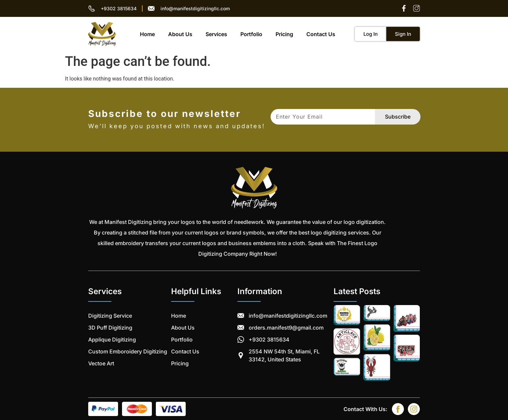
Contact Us (321, 34)
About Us (180, 34)
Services (216, 34)
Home (147, 34)
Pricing (284, 34)
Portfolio (251, 34)
